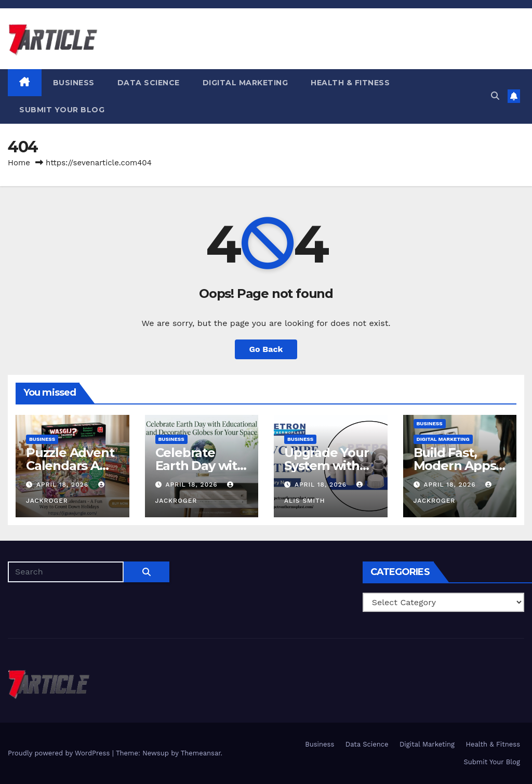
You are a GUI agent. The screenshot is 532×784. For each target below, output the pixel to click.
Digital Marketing (245, 83)
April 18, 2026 (64, 485)
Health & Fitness (350, 83)
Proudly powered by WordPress (60, 753)
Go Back (266, 349)
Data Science (149, 83)
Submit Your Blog (62, 110)
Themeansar (201, 753)
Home (19, 163)
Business (74, 83)
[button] (495, 96)
